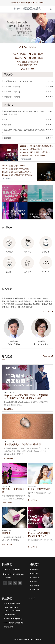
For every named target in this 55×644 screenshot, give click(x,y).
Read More (48, 311)
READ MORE (25, 159)
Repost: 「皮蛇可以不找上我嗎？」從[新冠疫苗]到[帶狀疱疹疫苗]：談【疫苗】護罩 (26, 397)
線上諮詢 (8, 105)
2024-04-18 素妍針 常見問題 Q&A (33, 155)
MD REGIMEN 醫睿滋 (13, 619)
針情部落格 (8, 627)
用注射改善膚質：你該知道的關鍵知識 (23, 444)
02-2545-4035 (28, 69)
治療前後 (35, 577)
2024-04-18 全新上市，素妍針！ (32, 149)
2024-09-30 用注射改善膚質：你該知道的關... (37, 146)
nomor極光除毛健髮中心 (14, 623)
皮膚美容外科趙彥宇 (12, 603)
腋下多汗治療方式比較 (39, 489)
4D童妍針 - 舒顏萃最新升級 (14, 490)
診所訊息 (35, 573)
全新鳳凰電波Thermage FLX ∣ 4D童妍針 (28, 2)
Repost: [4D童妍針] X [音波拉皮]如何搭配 (39, 535)
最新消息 (8, 74)
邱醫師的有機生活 (11, 615)
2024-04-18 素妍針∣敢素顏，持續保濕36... (35, 152)
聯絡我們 (35, 590)
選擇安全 (6, 533)
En (51, 9)
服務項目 (35, 581)
